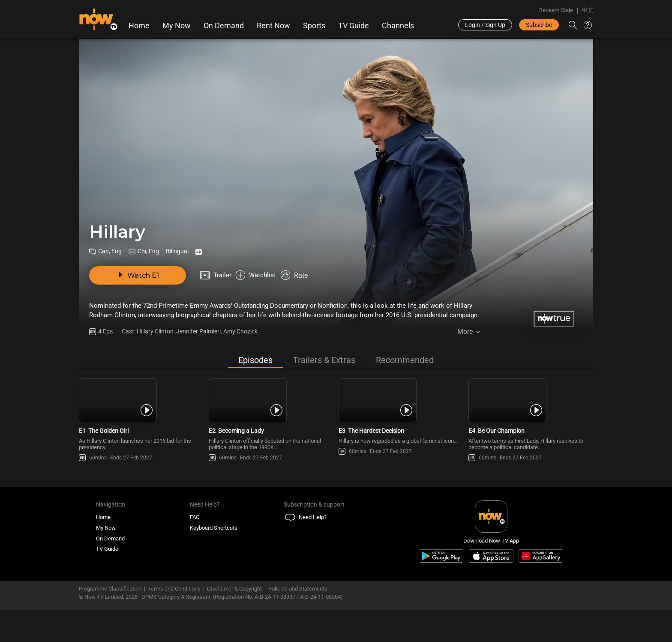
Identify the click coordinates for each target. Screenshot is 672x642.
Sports (314, 26)
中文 (588, 10)
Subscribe (539, 25)
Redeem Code (556, 10)
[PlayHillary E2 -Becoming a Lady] (271, 414)
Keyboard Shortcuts (214, 556)
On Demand (224, 26)
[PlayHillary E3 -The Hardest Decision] (401, 414)
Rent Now (273, 26)
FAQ (195, 545)
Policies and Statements (298, 616)
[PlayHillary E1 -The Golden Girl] (141, 414)
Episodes (255, 361)
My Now (177, 26)
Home (139, 26)
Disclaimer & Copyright (234, 616)
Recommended (405, 361)
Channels (398, 26)
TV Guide (354, 26)
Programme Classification (110, 616)
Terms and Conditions (174, 616)
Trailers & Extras (324, 361)
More (465, 334)
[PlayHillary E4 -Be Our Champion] (531, 414)
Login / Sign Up (485, 25)
